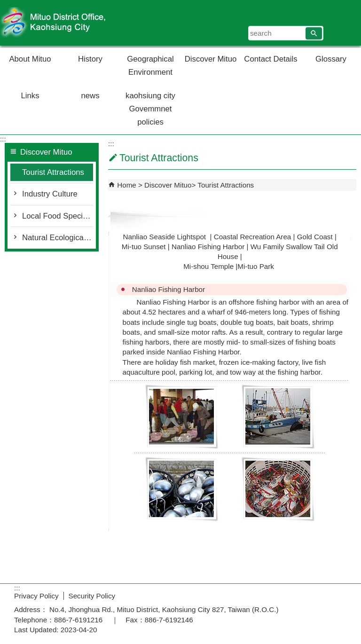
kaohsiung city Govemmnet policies (150, 109)
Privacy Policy (36, 596)
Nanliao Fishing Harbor (208, 247)
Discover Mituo (211, 59)
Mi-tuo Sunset (144, 247)
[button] (314, 33)
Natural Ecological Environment (58, 238)
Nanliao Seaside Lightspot (166, 237)
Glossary (331, 59)
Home (127, 185)
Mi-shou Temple (208, 266)
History (90, 59)
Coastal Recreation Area (253, 237)
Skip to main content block (5, 5)
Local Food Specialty (58, 216)
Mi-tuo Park (256, 266)
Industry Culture (50, 194)
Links (30, 96)
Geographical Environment (150, 66)
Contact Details (271, 59)
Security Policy (92, 596)
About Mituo (30, 59)
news (90, 96)
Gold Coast (315, 237)
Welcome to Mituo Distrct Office (79, 23)
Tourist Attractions (53, 172)
